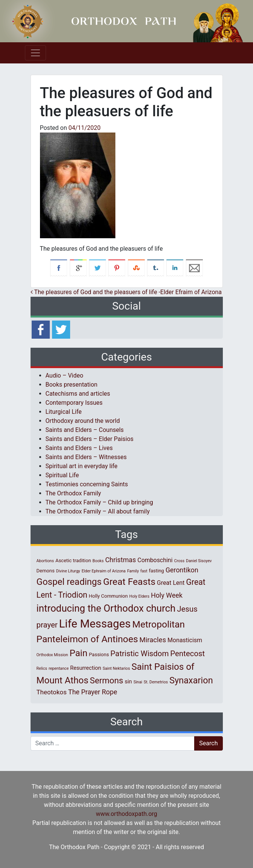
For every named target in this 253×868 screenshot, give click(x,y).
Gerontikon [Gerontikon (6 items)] (182, 570)
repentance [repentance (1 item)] (59, 668)
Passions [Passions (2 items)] (99, 654)
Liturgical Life (64, 412)
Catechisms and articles (78, 394)
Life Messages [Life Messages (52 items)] (95, 624)
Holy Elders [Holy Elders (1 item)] (139, 596)
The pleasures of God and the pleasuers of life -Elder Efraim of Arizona (126, 292)
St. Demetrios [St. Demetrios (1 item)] (156, 682)
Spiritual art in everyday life (82, 466)
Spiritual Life (62, 475)
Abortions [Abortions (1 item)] (45, 561)
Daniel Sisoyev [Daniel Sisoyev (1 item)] (199, 561)
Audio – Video (64, 375)
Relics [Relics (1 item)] (42, 668)
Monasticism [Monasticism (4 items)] (185, 640)
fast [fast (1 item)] (144, 571)
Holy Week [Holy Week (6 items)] (167, 595)
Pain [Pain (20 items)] (78, 653)
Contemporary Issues (74, 403)
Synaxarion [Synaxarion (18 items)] (191, 680)
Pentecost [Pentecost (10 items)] (188, 654)
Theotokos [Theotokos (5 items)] (52, 692)
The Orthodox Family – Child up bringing (99, 502)
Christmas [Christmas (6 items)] (121, 560)
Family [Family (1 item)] (133, 571)
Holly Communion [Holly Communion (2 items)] (108, 596)
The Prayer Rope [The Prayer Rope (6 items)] (93, 692)
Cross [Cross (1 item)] (179, 561)
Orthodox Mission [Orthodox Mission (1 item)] (52, 655)
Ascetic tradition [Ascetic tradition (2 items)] (73, 560)
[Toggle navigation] (35, 53)
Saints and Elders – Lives (79, 448)
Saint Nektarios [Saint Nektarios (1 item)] (116, 668)
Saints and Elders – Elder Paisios (90, 439)
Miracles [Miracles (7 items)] (153, 640)
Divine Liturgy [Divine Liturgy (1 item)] (68, 571)
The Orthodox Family (73, 493)
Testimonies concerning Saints (87, 484)
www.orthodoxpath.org (126, 814)
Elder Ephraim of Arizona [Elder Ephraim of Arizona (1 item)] (103, 571)
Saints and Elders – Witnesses (86, 457)
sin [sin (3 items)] (128, 681)
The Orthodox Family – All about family (98, 511)
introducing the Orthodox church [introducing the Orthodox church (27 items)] (106, 608)
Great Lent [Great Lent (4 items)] (171, 583)
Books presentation (72, 385)
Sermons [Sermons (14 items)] (106, 680)
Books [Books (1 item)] (98, 561)
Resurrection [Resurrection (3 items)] (86, 668)
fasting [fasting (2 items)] (156, 571)
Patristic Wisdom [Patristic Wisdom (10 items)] (140, 654)
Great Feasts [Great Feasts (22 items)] (130, 582)
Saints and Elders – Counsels (85, 430)
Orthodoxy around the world (83, 421)
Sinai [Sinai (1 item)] (138, 682)
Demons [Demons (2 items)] (46, 571)
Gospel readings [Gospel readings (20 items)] (69, 582)
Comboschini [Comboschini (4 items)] (155, 560)
